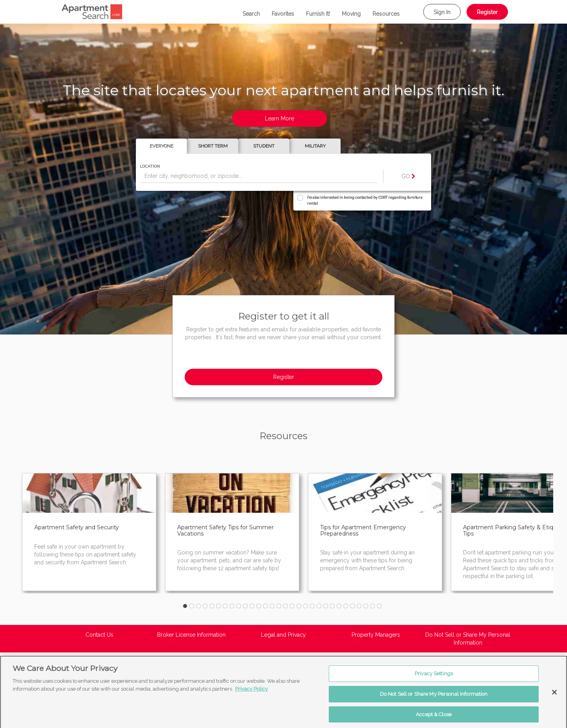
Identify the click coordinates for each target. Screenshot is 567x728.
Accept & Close (434, 718)
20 (312, 606)
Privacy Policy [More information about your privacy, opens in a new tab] (251, 693)
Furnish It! (318, 14)
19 (306, 606)
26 (352, 606)
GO (408, 176)
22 (326, 606)
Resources (386, 14)
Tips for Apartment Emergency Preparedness (363, 530)
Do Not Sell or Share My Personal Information (468, 639)
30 (379, 606)
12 (259, 606)
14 (272, 606)
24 (339, 606)
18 (299, 606)
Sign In (442, 12)
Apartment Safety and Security (77, 527)
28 (366, 606)
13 (265, 606)
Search (251, 14)
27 (359, 606)
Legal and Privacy (283, 635)
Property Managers (376, 635)
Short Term (213, 146)
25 (346, 606)
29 (372, 606)
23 (332, 606)
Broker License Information (191, 635)
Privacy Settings (434, 678)
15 (279, 606)
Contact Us (99, 635)
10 (245, 606)
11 (252, 606)
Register (487, 12)
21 (319, 606)
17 (292, 606)
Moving (351, 14)
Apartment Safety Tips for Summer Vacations (225, 530)
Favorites (283, 14)
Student (264, 146)
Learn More (280, 118)
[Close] (554, 697)
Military (315, 146)
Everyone (161, 146)
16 (285, 606)
